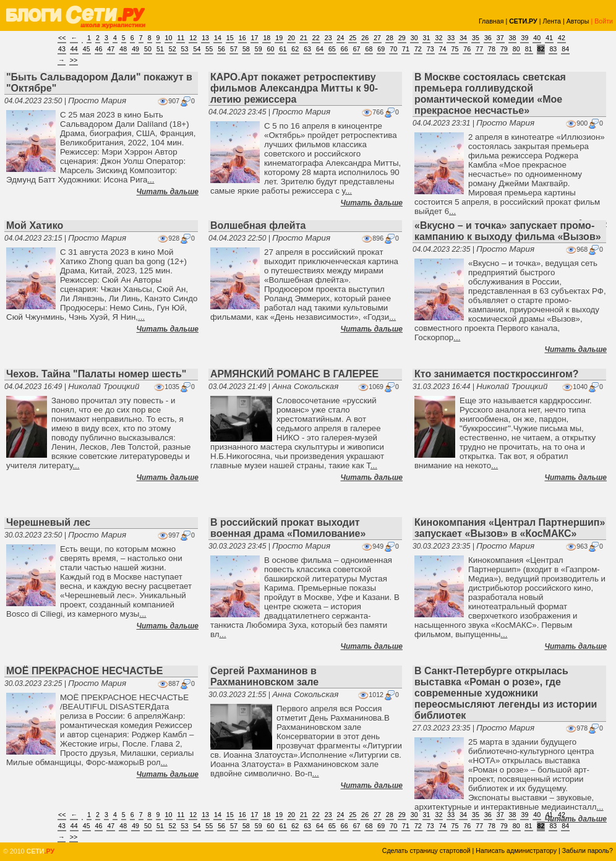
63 (307, 49)
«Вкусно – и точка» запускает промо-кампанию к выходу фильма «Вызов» (508, 231)
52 (173, 49)
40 (537, 38)
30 (414, 38)
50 (148, 49)
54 (197, 49)
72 (418, 49)
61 (283, 49)
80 (516, 49)
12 (193, 38)
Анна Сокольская (305, 386)
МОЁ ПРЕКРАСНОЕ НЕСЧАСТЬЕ (85, 671)
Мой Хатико (35, 225)
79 (504, 49)
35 (476, 38)
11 (181, 38)
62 (295, 49)
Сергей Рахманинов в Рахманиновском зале (264, 676)
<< (62, 38)
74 (443, 49)
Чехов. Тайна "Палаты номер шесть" (96, 374)
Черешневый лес (48, 522)
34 (463, 38)
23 (328, 38)
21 (304, 38)
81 (529, 49)
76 (467, 49)
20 (291, 38)
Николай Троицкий (104, 386)
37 (500, 38)
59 (259, 49)
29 (402, 38)
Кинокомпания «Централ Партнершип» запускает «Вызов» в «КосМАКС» (510, 528)
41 (549, 38)
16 (242, 38)
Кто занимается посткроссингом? (497, 374)
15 (230, 38)
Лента (552, 21)
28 (390, 38)
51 (160, 49)
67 (357, 49)
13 (205, 38)
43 (62, 49)
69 (381, 49)
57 (234, 49)
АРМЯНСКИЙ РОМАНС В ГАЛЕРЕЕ (294, 374)
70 (393, 49)
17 (255, 38)
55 (209, 49)
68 (369, 49)
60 (271, 49)
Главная (491, 21)
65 (332, 49)
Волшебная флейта (258, 225)
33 (451, 38)
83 (553, 49)
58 (246, 49)
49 (135, 49)
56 (221, 49)
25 (353, 38)
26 (365, 38)
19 (279, 38)
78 (492, 49)
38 (513, 38)
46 (99, 49)
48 (123, 49)
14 (218, 38)
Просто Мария (97, 101)
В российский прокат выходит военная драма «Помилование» (288, 528)
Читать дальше (168, 192)
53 (185, 49)
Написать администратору (516, 850)
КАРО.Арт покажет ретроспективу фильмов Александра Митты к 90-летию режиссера (294, 88)
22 (316, 38)
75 (455, 49)
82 (541, 49)
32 (438, 38)
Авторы (578, 21)
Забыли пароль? (588, 850)
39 (524, 38)
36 (488, 38)
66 (344, 49)
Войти (604, 21)
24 (341, 38)
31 (427, 38)
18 (267, 38)
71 (406, 49)
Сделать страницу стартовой (426, 850)
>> (74, 60)
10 (169, 38)
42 (562, 38)
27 (377, 38)
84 (565, 49)
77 (479, 49)
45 (87, 49)
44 (74, 49)
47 (111, 49)
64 (320, 49)
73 (430, 49)
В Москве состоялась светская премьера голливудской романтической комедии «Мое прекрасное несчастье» (490, 94)
